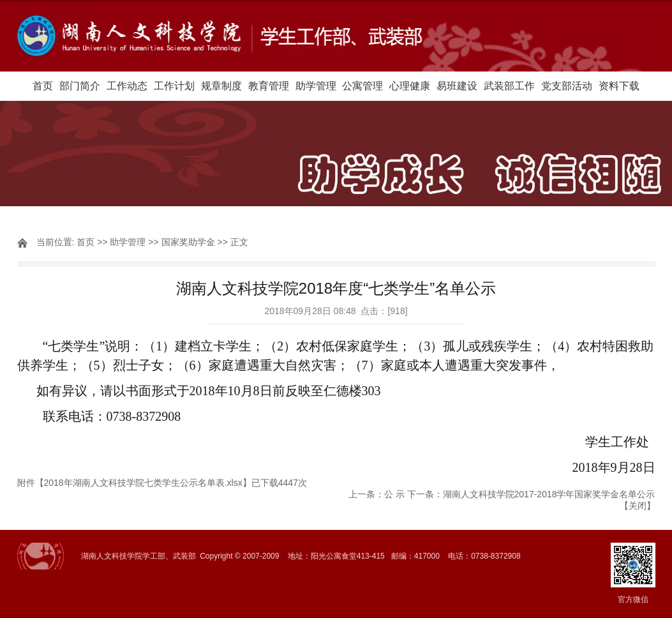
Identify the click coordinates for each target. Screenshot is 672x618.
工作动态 (127, 86)
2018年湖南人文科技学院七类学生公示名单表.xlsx (143, 483)
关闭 (638, 506)
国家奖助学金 (188, 242)
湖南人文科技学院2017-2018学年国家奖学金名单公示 (549, 494)
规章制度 (221, 86)
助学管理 (316, 86)
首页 (43, 86)
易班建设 (457, 86)
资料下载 (619, 86)
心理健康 (410, 86)
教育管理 (269, 86)
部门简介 (80, 86)
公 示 (394, 494)
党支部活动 (567, 86)
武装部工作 (509, 86)
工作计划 (174, 86)
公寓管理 (362, 86)
